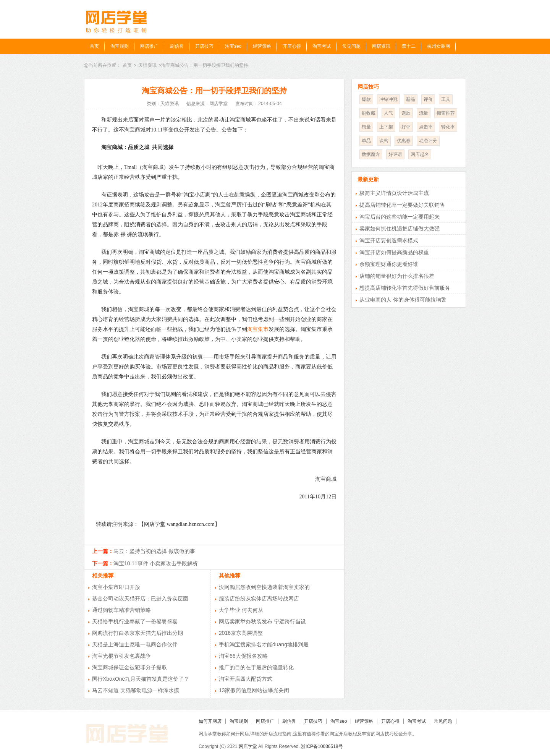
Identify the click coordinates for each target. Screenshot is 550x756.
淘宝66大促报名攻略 (243, 656)
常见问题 (351, 46)
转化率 (448, 127)
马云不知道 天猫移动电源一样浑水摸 (136, 690)
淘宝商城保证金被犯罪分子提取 (129, 667)
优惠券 (404, 141)
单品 (366, 141)
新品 (411, 99)
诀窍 (384, 141)
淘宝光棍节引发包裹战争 (121, 656)
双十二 (409, 46)
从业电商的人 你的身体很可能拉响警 (403, 300)
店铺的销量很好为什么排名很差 (397, 276)
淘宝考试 (322, 46)
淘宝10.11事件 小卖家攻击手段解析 (156, 563)
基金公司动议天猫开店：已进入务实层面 (140, 599)
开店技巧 (204, 46)
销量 (366, 127)
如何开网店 (210, 721)
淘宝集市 (258, 329)
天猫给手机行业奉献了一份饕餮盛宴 (135, 621)
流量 (424, 113)
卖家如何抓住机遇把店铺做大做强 (400, 229)
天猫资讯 (147, 65)
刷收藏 (369, 113)
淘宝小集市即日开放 (116, 587)
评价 (428, 99)
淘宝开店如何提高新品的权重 (394, 252)
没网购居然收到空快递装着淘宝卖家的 (264, 587)
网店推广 (149, 46)
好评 (406, 127)
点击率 (426, 127)
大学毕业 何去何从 (241, 610)
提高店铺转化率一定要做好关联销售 (402, 205)
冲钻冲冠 (388, 99)
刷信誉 (177, 46)
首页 (94, 46)
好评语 (395, 154)
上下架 (386, 127)
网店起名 (420, 154)
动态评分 (428, 141)
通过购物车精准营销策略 (121, 610)
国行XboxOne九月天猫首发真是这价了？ (141, 679)
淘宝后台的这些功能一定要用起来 (400, 217)
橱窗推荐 (446, 113)
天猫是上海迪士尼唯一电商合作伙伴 (135, 644)
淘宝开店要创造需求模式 (389, 240)
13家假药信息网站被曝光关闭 (254, 690)
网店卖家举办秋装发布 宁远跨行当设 (262, 621)
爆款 (366, 99)
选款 (406, 113)
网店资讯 (381, 46)
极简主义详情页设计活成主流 (394, 193)
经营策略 (262, 46)
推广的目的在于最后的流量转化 (256, 667)
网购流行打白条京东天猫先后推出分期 (137, 633)
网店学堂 (248, 746)
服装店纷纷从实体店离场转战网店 (259, 599)
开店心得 (292, 46)
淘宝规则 (120, 46)
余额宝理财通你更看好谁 (389, 264)
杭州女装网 (438, 46)
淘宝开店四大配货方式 (246, 679)
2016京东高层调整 (241, 633)
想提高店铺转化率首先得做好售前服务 (405, 288)
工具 (446, 99)
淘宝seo (233, 46)
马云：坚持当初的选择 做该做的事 (154, 551)
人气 (388, 113)
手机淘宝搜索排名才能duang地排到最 (264, 644)
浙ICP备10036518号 (322, 746)
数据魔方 (371, 154)
